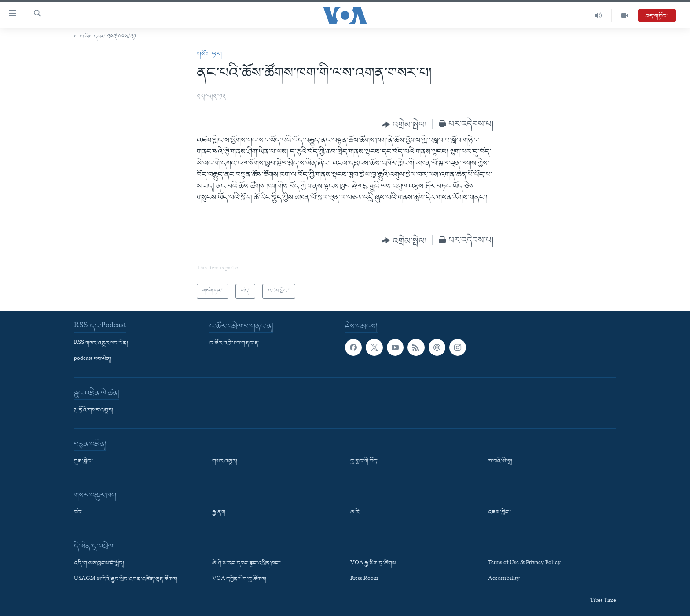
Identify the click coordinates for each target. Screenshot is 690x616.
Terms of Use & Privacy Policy (524, 564)
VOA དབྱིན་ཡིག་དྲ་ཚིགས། (239, 579)
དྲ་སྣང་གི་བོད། (364, 461)
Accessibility (504, 579)
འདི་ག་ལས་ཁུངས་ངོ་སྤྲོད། (99, 564)
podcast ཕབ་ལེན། (93, 359)
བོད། (78, 513)
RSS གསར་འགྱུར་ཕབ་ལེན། (101, 343)
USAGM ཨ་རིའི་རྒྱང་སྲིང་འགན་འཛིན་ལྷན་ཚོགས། (126, 579)
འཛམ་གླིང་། (500, 513)
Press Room (364, 579)
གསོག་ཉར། (209, 54)
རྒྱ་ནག (219, 513)
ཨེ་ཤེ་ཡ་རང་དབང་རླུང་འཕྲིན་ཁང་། (247, 564)
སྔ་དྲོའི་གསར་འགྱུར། (94, 410)
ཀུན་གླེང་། (84, 461)
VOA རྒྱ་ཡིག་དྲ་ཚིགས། (374, 564)
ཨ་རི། (355, 513)
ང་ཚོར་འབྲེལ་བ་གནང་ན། (235, 343)
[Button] (404, 125)
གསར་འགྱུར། (225, 461)
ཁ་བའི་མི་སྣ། (500, 461)
